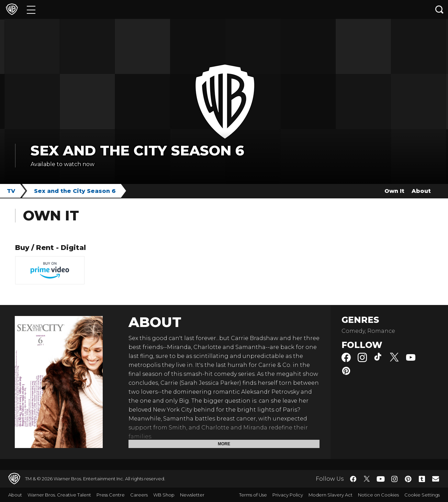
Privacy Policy (288, 495)
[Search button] (439, 9)
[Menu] (31, 9)
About (421, 191)
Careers (139, 495)
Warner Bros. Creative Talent (59, 495)
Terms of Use (253, 495)
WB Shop (164, 495)
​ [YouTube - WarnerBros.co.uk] (381, 479)
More (224, 444)
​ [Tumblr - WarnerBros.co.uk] (422, 479)
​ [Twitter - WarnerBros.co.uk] (367, 479)
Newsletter (192, 495)
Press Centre (111, 495)
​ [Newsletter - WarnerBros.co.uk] (436, 479)
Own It (394, 191)
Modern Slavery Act (331, 495)
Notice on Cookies (378, 495)
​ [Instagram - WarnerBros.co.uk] (394, 479)
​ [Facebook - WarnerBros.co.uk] (353, 479)
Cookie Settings (422, 495)
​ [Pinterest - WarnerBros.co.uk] (408, 479)
